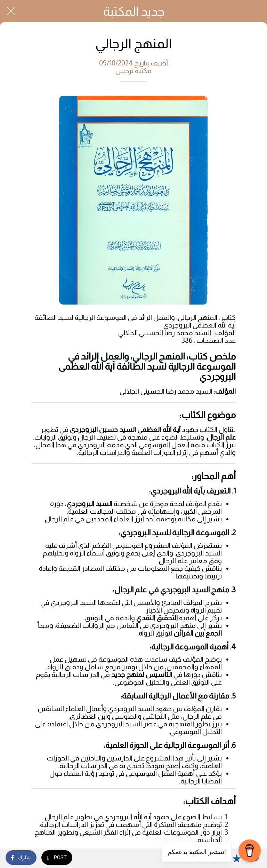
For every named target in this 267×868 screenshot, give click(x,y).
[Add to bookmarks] (236, 858)
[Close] (11, 11)
